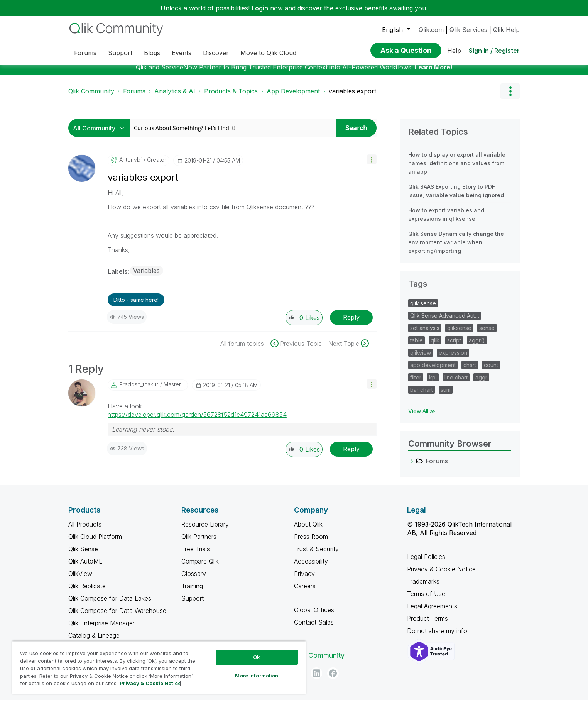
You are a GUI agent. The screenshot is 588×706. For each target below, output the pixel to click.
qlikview (421, 358)
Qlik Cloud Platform (95, 542)
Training (192, 592)
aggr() (477, 346)
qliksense (459, 334)
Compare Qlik (200, 567)
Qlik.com (431, 30)
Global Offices (314, 616)
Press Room (311, 542)
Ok (257, 657)
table (416, 346)
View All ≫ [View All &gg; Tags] (422, 417)
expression (453, 358)
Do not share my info (438, 637)
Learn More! (434, 73)
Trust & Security (316, 555)
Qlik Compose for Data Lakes (110, 604)
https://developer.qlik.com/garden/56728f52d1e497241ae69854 (197, 420)
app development (433, 371)
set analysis (425, 334)
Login (260, 8)
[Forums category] (412, 467)
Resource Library (205, 530)
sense (487, 334)
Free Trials (196, 555)
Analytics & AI (175, 97)
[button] (372, 165)
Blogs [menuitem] (152, 53)
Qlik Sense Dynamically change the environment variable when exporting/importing (456, 248)
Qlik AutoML (85, 567)
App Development (293, 97)
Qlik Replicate (87, 592)
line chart (456, 383)
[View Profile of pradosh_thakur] (139, 390)
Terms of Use (426, 599)
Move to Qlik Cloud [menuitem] (268, 53)
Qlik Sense (83, 555)
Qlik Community (91, 97)
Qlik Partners (199, 542)
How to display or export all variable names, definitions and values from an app (457, 169)
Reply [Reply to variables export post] (351, 323)
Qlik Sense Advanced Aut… (445, 321)
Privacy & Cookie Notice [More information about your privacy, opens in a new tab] (150, 683)
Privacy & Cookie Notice (441, 575)
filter (416, 383)
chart (470, 371)
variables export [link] (352, 97)
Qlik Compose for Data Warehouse (117, 616)
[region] (159, 667)
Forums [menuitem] (85, 53)
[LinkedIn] (316, 679)
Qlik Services (468, 30)
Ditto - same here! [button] (136, 306)
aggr (481, 383)
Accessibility (311, 567)
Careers (305, 592)
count (491, 371)
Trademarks (423, 587)
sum (446, 395)
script (454, 346)
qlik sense (423, 309)
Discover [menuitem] (216, 53)
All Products (85, 530)
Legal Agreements (432, 612)
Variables (146, 276)
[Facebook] (333, 679)
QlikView (80, 579)
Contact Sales (314, 628)
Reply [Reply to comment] (351, 455)
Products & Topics (231, 97)
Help (454, 51)
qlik (435, 346)
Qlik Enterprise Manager (101, 629)
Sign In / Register (494, 51)
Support (193, 604)
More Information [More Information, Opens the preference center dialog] (257, 676)
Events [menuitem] (182, 53)
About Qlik (308, 530)
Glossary (194, 579)
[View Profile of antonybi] (130, 166)
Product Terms (427, 624)
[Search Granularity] (101, 134)
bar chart (422, 395)
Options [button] (510, 97)
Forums (134, 97)
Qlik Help (506, 30)
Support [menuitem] (120, 53)
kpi (433, 383)
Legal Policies (426, 562)
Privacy (304, 579)
